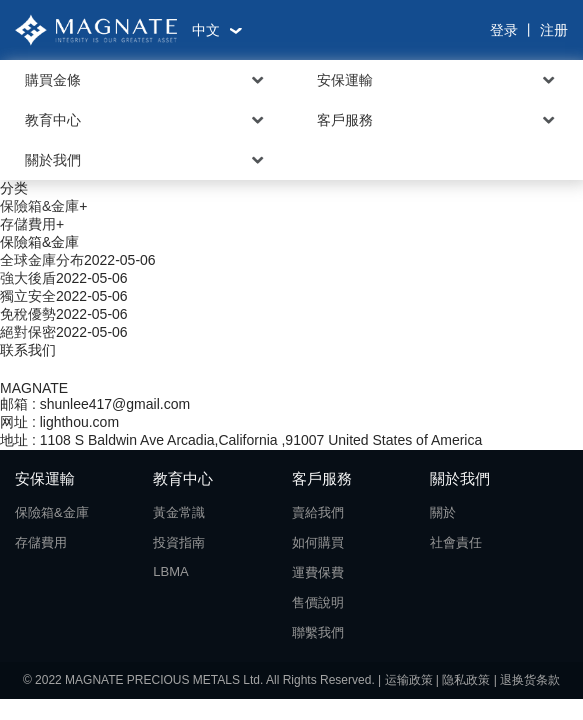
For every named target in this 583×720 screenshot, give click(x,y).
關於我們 (53, 160)
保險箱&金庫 (39, 206)
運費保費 (318, 572)
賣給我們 (318, 512)
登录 (504, 30)
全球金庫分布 (42, 260)
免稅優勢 (28, 314)
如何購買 (318, 542)
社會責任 (456, 542)
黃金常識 (179, 512)
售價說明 (318, 602)
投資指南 (179, 542)
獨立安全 (28, 296)
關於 (443, 512)
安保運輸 (345, 80)
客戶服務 (345, 120)
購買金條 (53, 80)
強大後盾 (28, 278)
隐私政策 (466, 680)
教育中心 (53, 120)
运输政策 (409, 680)
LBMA (170, 571)
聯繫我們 (318, 632)
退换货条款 (530, 680)
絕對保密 (28, 332)
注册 (554, 30)
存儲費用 (28, 224)
